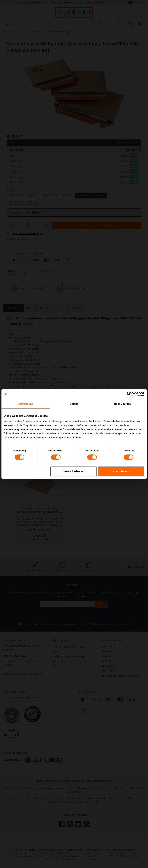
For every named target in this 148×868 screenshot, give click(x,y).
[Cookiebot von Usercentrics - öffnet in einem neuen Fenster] (129, 394)
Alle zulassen (121, 471)
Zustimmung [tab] (26, 404)
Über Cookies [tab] (122, 404)
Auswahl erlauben (73, 471)
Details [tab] (74, 404)
